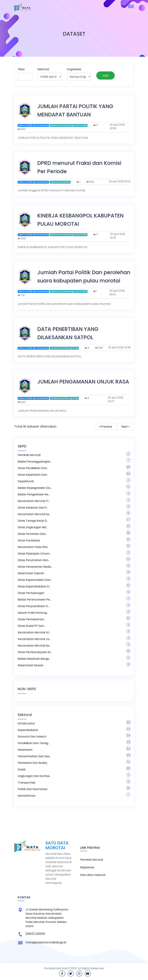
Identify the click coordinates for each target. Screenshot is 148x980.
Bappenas (87, 867)
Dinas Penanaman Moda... (35, 567)
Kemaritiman (27, 796)
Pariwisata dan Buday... (33, 763)
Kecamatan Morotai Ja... (34, 639)
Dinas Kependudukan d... (34, 586)
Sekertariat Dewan (31, 665)
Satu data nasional (93, 875)
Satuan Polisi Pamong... (33, 613)
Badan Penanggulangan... (35, 462)
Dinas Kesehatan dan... (33, 475)
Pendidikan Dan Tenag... (34, 743)
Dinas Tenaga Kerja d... (33, 521)
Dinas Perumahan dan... (34, 560)
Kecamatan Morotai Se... (34, 514)
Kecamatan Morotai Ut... (34, 632)
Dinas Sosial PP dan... (32, 626)
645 (22, 402)
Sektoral (43, 69)
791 (21, 295)
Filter (21, 69)
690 (22, 129)
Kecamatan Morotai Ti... (34, 501)
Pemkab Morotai (29, 455)
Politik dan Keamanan (33, 789)
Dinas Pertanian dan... (32, 534)
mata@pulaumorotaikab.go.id (46, 942)
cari (105, 75)
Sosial (22, 769)
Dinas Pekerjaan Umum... (34, 554)
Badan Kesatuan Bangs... (34, 659)
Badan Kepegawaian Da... (35, 488)
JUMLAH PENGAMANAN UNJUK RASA (83, 382)
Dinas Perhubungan (31, 593)
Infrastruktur (26, 723)
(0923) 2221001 (35, 934)
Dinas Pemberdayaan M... (35, 652)
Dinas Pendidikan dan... (33, 468)
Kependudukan (28, 730)
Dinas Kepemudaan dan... (35, 580)
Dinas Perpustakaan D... (34, 606)
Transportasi (26, 783)
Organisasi (74, 69)
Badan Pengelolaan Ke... (34, 494)
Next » (126, 427)
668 (22, 239)
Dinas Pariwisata (29, 540)
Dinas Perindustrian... (32, 619)
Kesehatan (25, 750)
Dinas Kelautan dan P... (33, 508)
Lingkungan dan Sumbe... (34, 776)
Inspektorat (26, 481)
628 (99, 348)
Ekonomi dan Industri (32, 737)
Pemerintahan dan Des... (34, 756)
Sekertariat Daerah (31, 573)
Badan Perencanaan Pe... (35, 600)
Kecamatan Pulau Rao (33, 547)
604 (90, 182)
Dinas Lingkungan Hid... (33, 527)
